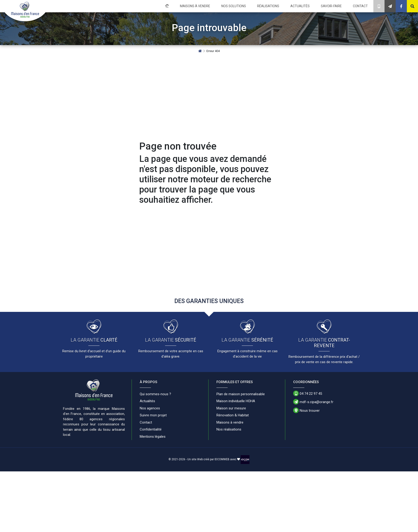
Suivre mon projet (153, 415)
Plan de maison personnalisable (241, 394)
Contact (360, 6)
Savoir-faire (331, 6)
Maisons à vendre (195, 6)
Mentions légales (153, 437)
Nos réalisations (229, 429)
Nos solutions (234, 6)
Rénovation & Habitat (233, 415)
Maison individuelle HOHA (236, 401)
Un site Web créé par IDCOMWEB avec (214, 459)
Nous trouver (306, 410)
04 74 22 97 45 (308, 393)
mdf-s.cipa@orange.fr (313, 402)
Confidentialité (151, 429)
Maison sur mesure (231, 408)
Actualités (300, 6)
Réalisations (268, 6)
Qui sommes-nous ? (155, 394)
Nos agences (150, 408)
